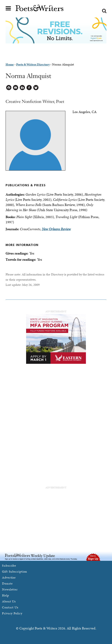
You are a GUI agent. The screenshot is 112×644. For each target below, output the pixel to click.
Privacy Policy (12, 613)
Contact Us (10, 607)
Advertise (9, 577)
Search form (104, 11)
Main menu (8, 8)
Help (5, 595)
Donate (7, 583)
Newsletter (10, 589)
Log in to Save (22, 88)
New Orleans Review (56, 229)
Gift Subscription (15, 571)
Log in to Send (16, 88)
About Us (9, 601)
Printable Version (9, 88)
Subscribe (9, 565)
